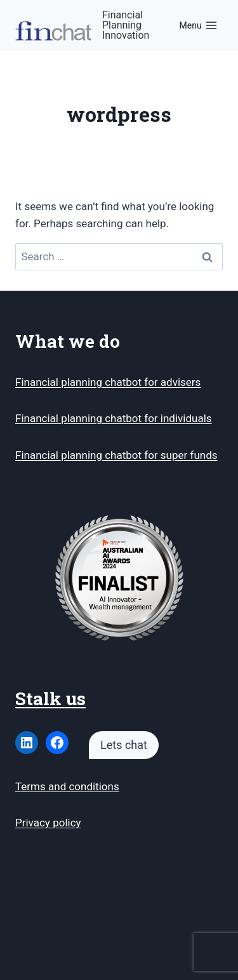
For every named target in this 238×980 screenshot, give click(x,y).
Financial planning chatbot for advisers (108, 382)
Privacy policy (48, 823)
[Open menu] (198, 25)
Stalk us (50, 699)
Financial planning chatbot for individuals (114, 418)
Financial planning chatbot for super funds (116, 455)
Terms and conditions (67, 786)
